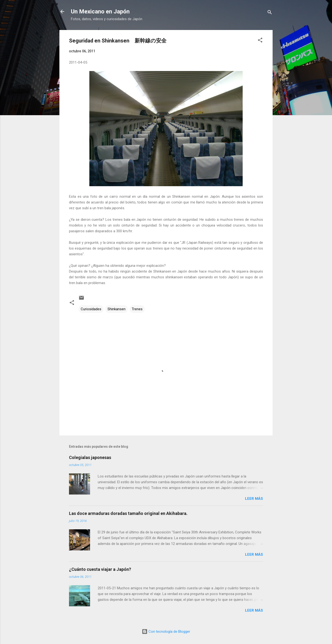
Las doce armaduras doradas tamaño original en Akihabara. (128, 513)
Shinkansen (117, 309)
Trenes (137, 309)
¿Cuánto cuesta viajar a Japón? (100, 569)
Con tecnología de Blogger (166, 632)
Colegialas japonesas (90, 457)
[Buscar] (270, 13)
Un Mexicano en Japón (100, 12)
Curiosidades (91, 309)
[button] (260, 41)
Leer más (254, 499)
